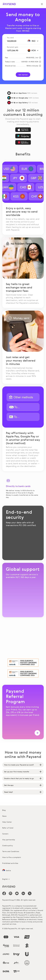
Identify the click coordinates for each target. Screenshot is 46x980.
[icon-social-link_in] (11, 893)
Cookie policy (8, 845)
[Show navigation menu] (42, 4)
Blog (4, 810)
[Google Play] (23, 136)
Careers (5, 834)
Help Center (7, 822)
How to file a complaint (12, 857)
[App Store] (23, 130)
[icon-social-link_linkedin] (23, 893)
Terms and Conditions (11, 851)
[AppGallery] (23, 142)
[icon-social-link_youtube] (17, 893)
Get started (23, 75)
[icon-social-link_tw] (30, 893)
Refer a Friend (8, 828)
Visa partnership (9, 840)
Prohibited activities (10, 863)
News (4, 816)
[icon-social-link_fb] (4, 893)
